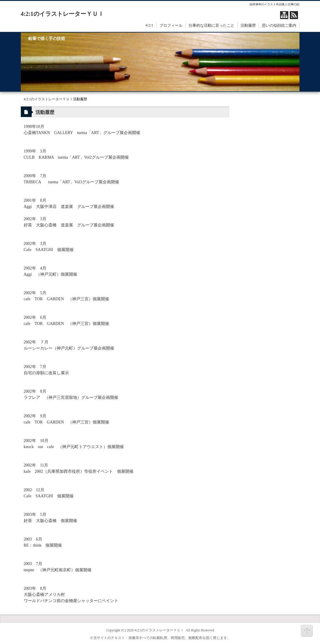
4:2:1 (149, 25)
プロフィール (171, 25)
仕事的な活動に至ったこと (211, 25)
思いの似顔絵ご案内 (279, 25)
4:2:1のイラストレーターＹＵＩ (62, 14)
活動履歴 (248, 25)
